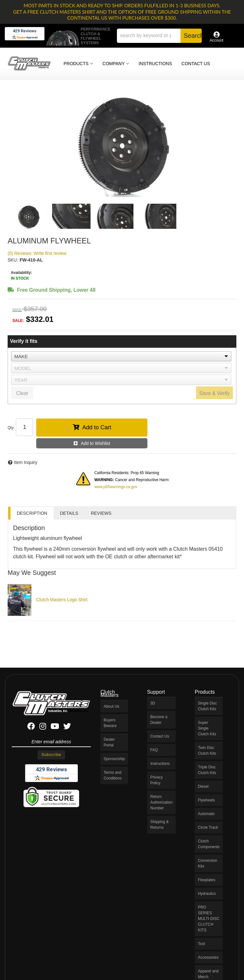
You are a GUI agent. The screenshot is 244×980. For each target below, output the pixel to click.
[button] (159, 36)
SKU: (13, 260)
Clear (22, 393)
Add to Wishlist (95, 443)
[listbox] (121, 356)
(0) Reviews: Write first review (37, 253)
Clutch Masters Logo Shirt (62, 600)
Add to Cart (97, 427)
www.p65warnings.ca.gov (116, 487)
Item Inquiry (26, 462)
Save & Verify (214, 393)
